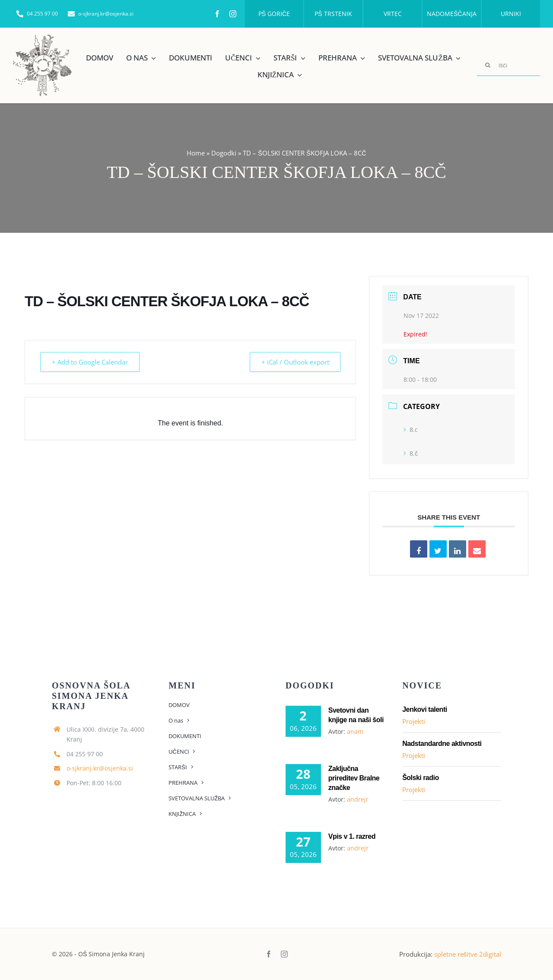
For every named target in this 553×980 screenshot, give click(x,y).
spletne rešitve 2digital (468, 954)
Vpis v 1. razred (352, 836)
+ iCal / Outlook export (294, 362)
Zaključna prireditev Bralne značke (354, 778)
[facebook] (217, 14)
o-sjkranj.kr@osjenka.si (100, 768)
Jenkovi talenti (425, 709)
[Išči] (509, 65)
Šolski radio (421, 778)
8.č (411, 453)
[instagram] (233, 14)
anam (355, 731)
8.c (411, 430)
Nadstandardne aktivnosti (442, 744)
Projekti (414, 721)
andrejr (358, 799)
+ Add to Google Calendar (91, 362)
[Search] (488, 65)
